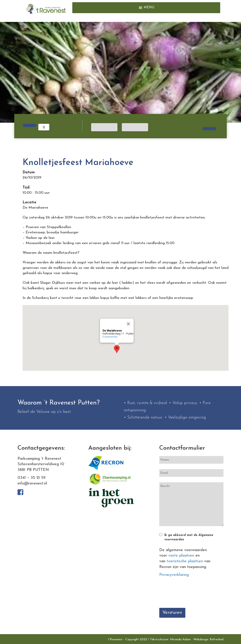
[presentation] (193, 594)
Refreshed (217, 640)
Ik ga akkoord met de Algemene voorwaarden (189, 537)
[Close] (128, 324)
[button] (149, 8)
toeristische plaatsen (185, 561)
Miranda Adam (180, 640)
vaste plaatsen (181, 556)
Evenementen (110, 337)
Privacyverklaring (174, 575)
